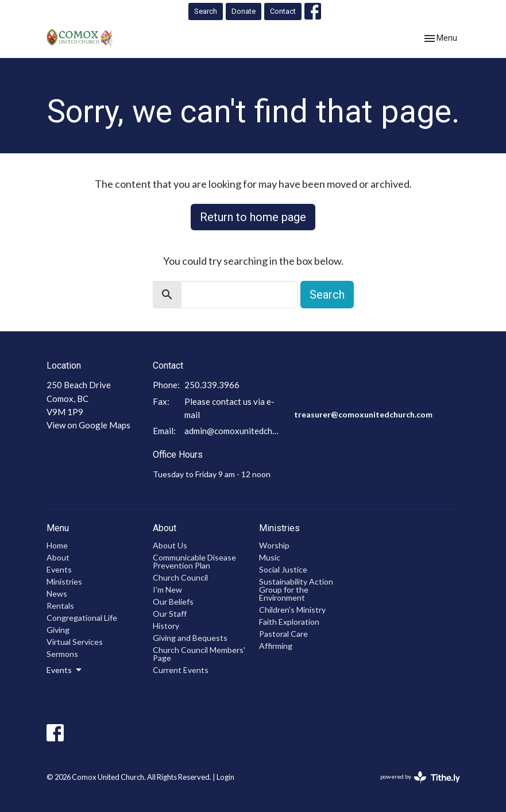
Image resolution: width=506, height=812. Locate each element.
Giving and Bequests (190, 638)
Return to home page (253, 217)
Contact (283, 11)
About (58, 557)
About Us (170, 545)
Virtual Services (75, 642)
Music (270, 557)
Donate (244, 11)
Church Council (180, 577)
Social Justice (283, 569)
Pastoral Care (283, 634)
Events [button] (65, 670)
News (57, 593)
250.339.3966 (212, 385)
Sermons (62, 654)
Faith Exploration (289, 622)
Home (57, 545)
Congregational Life (82, 618)
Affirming (276, 646)
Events (59, 569)
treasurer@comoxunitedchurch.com (363, 414)
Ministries (64, 581)
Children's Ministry (292, 610)
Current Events (181, 670)
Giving (58, 630)
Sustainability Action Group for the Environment (296, 589)
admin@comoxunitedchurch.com (234, 431)
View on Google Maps (88, 425)
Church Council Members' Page (199, 654)
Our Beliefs (173, 602)
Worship (274, 545)
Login (225, 777)
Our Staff (170, 614)
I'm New (167, 589)
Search (206, 11)
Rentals (60, 606)
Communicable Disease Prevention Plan (194, 561)
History (166, 626)
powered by (420, 777)
